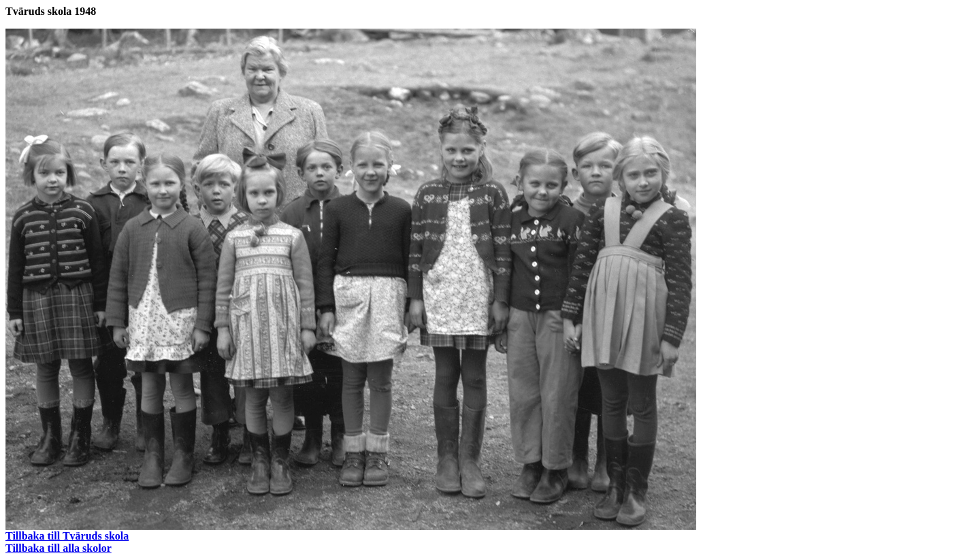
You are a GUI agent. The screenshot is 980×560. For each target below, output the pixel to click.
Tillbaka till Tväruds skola (67, 536)
